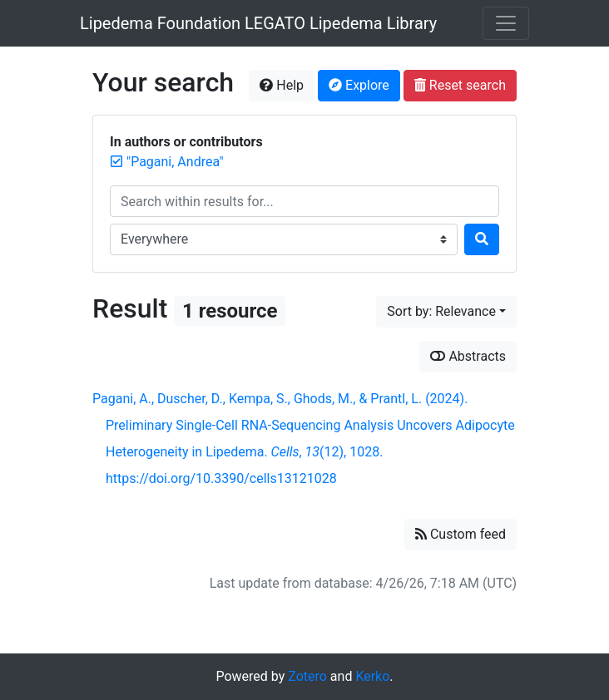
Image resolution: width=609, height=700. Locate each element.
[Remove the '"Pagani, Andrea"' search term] (175, 162)
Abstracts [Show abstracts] (468, 356)
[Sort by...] (446, 312)
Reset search (460, 85)
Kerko (372, 676)
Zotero (307, 676)
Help (282, 85)
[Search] (482, 239)
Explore (359, 85)
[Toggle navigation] (506, 23)
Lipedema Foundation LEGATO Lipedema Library (258, 23)
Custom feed (460, 534)
